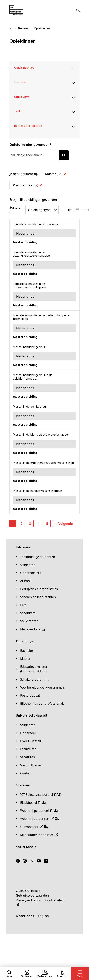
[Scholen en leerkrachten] (36, 597)
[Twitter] (32, 861)
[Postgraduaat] (28, 695)
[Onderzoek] (26, 733)
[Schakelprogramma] (32, 679)
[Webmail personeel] (37, 811)
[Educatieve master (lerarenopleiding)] (44, 669)
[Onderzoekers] (28, 573)
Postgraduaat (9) (27, 185)
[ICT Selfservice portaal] (39, 795)
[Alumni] (23, 581)
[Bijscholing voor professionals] (40, 704)
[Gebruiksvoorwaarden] (32, 895)
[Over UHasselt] (29, 741)
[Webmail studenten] (37, 819)
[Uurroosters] (32, 827)
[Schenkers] (26, 613)
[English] (43, 916)
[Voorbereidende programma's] (40, 687)
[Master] (23, 659)
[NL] (11, 28)
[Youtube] (39, 861)
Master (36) (56, 174)
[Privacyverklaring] (29, 900)
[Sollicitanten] (27, 621)
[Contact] (24, 773)
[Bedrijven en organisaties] (37, 589)
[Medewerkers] (30, 629)
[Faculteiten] (26, 749)
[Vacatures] (25, 757)
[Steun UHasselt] (29, 765)
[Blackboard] (31, 803)
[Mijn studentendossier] (37, 835)
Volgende (64, 524)
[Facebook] (18, 861)
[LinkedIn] (46, 861)
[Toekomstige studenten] (35, 557)
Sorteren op (16, 210)
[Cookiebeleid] (55, 900)
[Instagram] (25, 861)
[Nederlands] (25, 916)
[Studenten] (26, 565)
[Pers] (21, 605)
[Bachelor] (24, 651)
